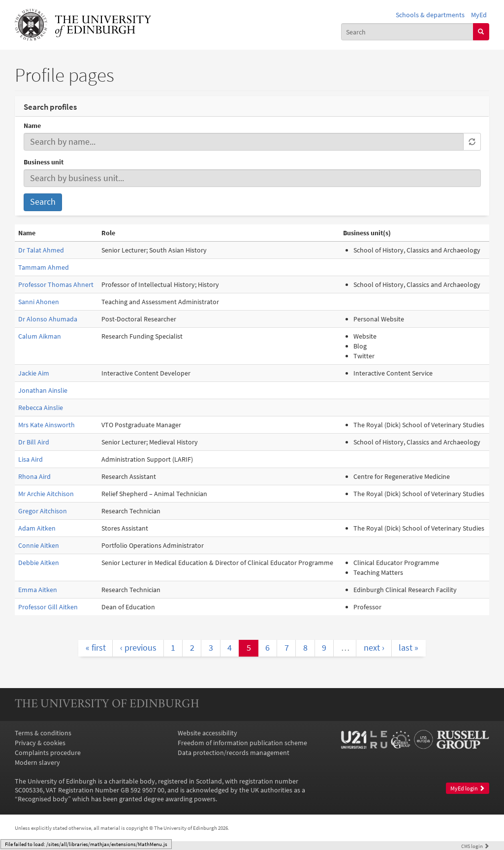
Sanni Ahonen (39, 302)
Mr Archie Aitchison (46, 494)
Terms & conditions (43, 733)
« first (96, 648)
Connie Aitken (39, 545)
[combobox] (407, 31)
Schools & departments (430, 15)
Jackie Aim (34, 373)
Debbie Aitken (39, 563)
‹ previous (138, 648)
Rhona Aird (34, 476)
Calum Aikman (40, 336)
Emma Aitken (38, 590)
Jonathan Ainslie (43, 390)
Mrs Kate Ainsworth (47, 425)
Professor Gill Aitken (48, 607)
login (475, 846)
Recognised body (43, 799)
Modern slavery (37, 762)
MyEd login (468, 788)
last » (409, 648)
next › (374, 648)
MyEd (479, 15)
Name (32, 126)
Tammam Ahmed (44, 267)
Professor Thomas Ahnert (56, 284)
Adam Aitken (37, 528)
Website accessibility (207, 733)
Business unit (44, 162)
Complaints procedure (48, 753)
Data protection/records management (234, 753)
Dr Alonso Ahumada (48, 319)
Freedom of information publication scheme (242, 743)
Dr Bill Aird (34, 442)
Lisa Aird (31, 459)
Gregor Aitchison (43, 511)
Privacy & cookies (40, 743)
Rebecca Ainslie (41, 408)
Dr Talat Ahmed (41, 250)
